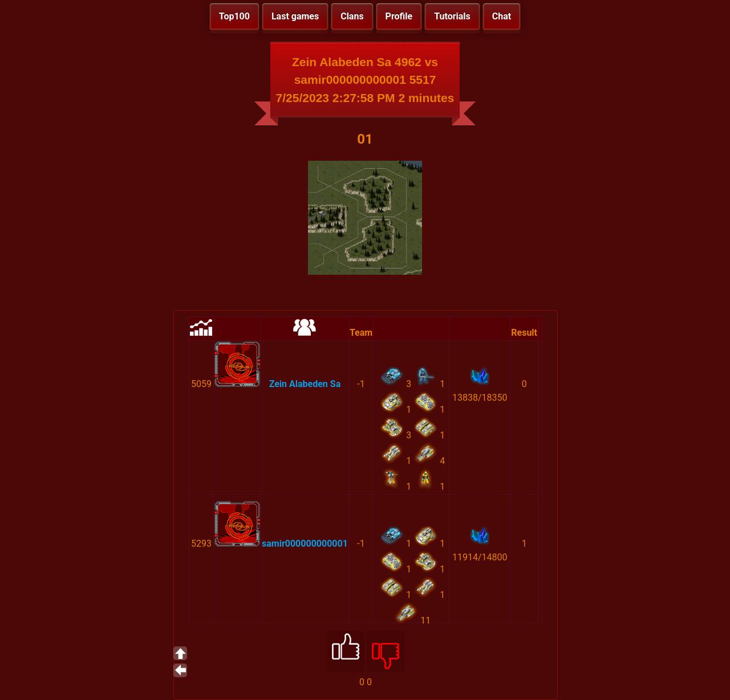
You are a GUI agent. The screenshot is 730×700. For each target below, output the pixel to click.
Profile (399, 16)
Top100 (234, 16)
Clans (352, 16)
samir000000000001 (305, 544)
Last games (295, 16)
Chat (502, 16)
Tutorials (452, 16)
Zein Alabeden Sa (305, 384)
